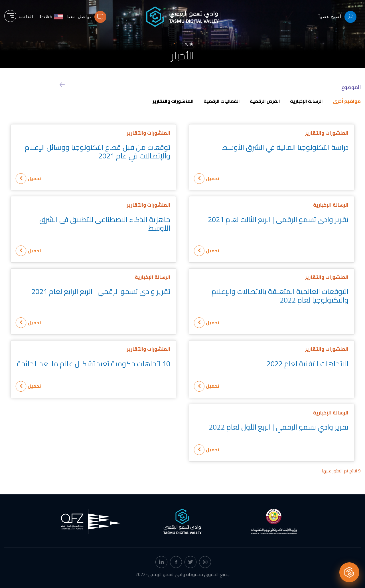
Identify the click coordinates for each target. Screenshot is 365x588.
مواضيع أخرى (347, 101)
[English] (51, 17)
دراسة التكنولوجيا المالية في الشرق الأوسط (285, 147)
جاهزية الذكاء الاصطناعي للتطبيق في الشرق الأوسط (105, 224)
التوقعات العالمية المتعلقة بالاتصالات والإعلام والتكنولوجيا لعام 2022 (280, 296)
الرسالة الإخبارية (306, 101)
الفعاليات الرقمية (222, 101)
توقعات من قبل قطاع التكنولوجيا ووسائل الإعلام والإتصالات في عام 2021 (98, 151)
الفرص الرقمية (265, 101)
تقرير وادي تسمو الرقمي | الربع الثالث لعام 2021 (278, 219)
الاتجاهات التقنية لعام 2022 (308, 364)
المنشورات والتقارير (173, 101)
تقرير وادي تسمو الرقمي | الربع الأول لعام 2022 (279, 427)
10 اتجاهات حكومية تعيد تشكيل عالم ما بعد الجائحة (94, 364)
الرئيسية (190, 44)
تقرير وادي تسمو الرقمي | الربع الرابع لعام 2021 (101, 291)
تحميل (219, 178)
